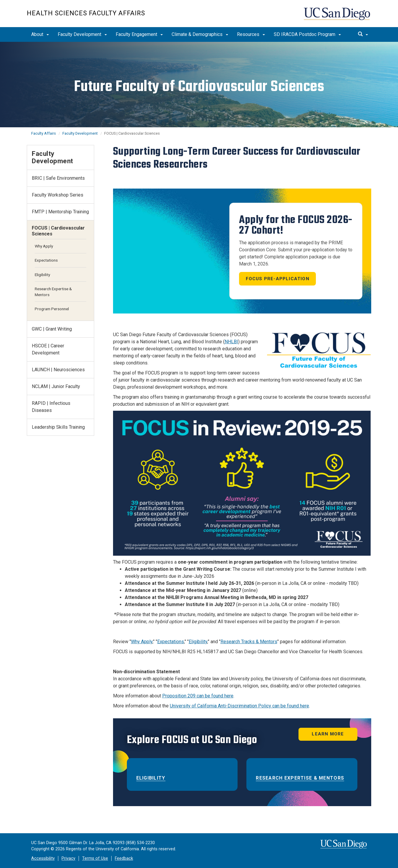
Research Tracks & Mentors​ (249, 642)
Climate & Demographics (200, 34)
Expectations (171, 642)
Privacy (68, 858)
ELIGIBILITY (151, 778)
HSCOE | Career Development (48, 349)
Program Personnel (52, 309)
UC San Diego (338, 17)
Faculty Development (82, 34)
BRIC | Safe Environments (58, 178)
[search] (363, 34)
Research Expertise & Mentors (300, 778)
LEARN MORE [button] (328, 734)
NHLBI (231, 342)
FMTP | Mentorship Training (60, 212)
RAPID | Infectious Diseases (51, 407)
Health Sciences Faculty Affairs (86, 13)
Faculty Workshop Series (58, 195)
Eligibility (198, 642)
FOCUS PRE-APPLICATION (278, 279)
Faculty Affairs (44, 133)
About (40, 34)
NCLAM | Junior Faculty (56, 386)
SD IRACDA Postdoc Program (307, 34)
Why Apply (142, 642)
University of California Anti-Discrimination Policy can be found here (239, 706)
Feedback (124, 858)
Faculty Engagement (139, 34)
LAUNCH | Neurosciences (58, 370)
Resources (251, 34)
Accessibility (43, 858)
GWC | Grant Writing (52, 329)
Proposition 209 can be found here (198, 696)
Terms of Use (95, 858)
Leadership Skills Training (58, 427)
